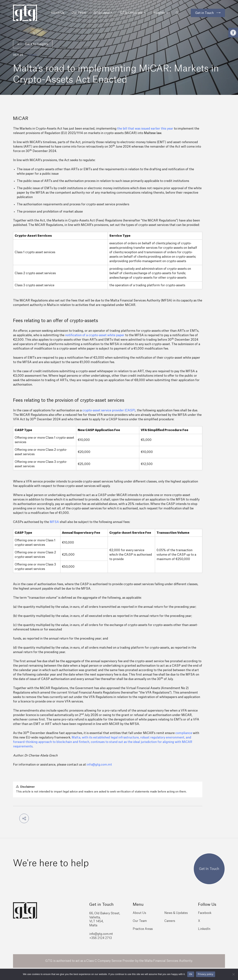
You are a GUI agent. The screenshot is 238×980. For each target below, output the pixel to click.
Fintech (32, 55)
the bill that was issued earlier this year (145, 129)
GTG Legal (103, 13)
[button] (233, 33)
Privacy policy (206, 974)
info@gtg (96, 934)
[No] (233, 974)
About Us (58, 13)
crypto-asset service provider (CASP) (109, 410)
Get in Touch (204, 13)
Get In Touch (209, 869)
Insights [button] (161, 13)
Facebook (205, 913)
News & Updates (176, 913)
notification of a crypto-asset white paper (95, 335)
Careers (170, 921)
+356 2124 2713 (100, 938)
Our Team (79, 13)
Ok (191, 974)
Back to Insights (33, 44)
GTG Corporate (133, 13)
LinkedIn (204, 929)
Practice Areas (143, 929)
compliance (184, 733)
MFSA (54, 522)
